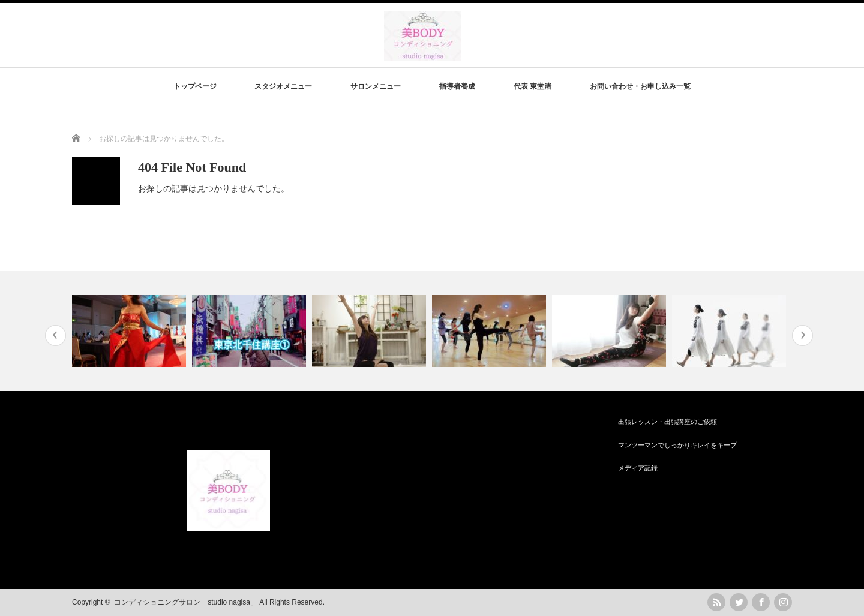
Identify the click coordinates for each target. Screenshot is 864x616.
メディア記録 (638, 468)
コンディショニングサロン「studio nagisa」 (186, 602)
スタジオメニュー (283, 86)
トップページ (195, 86)
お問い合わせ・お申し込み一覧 (640, 86)
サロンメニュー (376, 86)
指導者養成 (457, 86)
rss (716, 602)
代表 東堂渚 (532, 86)
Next (802, 336)
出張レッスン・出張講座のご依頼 (667, 422)
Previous (55, 336)
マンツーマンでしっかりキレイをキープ (677, 445)
